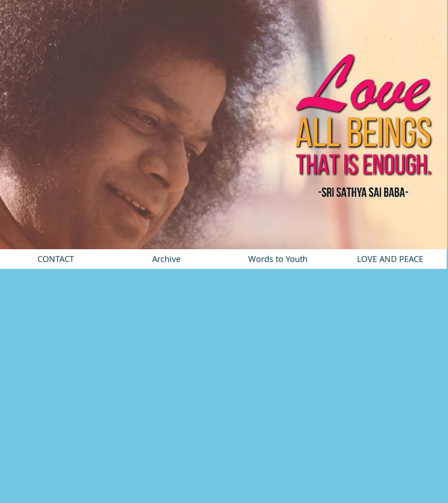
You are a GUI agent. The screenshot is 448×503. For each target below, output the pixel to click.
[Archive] (166, 259)
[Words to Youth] (278, 259)
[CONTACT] (56, 259)
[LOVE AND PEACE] (390, 259)
